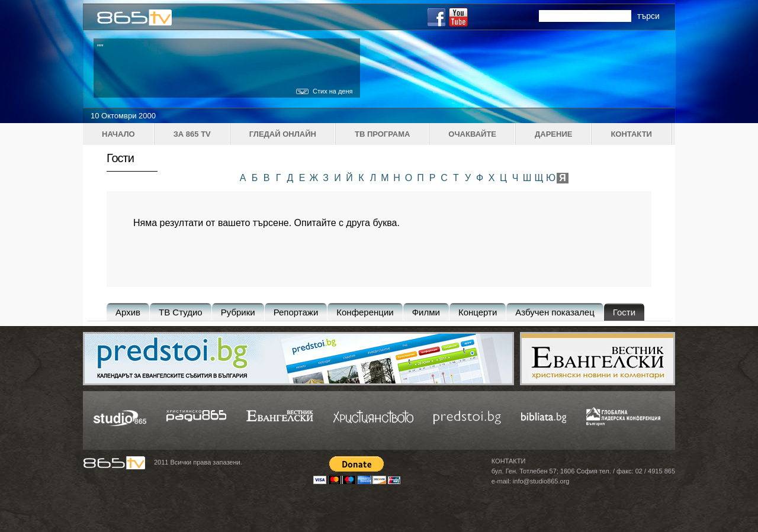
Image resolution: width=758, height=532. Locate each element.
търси (648, 16)
